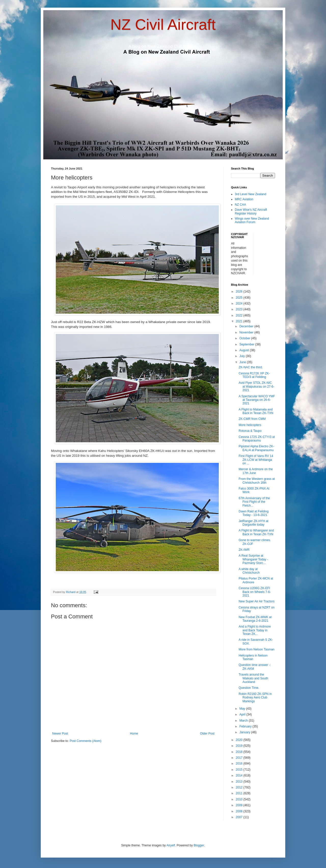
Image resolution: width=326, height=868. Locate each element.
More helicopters (250, 425)
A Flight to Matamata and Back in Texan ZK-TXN (256, 411)
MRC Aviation (244, 199)
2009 (240, 805)
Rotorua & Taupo (250, 431)
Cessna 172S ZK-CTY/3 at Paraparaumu (257, 439)
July (243, 356)
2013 (240, 782)
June (243, 362)
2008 (240, 811)
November (247, 332)
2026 (240, 292)
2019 (240, 746)
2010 (240, 799)
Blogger (199, 845)
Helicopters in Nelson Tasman (253, 657)
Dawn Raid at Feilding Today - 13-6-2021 (254, 513)
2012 (240, 787)
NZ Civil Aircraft (163, 25)
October (245, 338)
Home (134, 734)
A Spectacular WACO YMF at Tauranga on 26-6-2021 (257, 400)
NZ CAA (240, 205)
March (244, 721)
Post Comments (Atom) (85, 741)
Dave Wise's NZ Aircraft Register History (251, 211)
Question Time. (249, 688)
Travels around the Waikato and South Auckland (253, 678)
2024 (240, 303)
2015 (240, 770)
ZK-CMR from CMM (252, 419)
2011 (240, 793)
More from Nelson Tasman (257, 649)
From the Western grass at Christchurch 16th (257, 481)
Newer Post (60, 734)
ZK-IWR (244, 550)
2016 (240, 764)
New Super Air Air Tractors (257, 601)
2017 (240, 758)
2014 (240, 775)
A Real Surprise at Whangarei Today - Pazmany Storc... (253, 559)
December (247, 326)
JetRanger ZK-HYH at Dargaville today (254, 523)
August (245, 350)
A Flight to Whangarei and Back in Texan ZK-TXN (256, 532)
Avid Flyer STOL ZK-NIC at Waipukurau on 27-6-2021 (256, 386)
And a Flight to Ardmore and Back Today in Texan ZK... (255, 630)
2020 (240, 740)
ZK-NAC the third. (251, 367)
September (247, 344)
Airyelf (171, 845)
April (243, 714)
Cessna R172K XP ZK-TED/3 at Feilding (254, 375)
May (243, 709)
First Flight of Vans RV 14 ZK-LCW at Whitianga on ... (256, 460)
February (246, 726)
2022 (240, 315)
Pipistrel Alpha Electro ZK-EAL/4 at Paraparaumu (256, 448)
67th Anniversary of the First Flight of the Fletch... (254, 502)
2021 (240, 321)
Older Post (207, 734)
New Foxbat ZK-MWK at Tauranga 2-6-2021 (255, 619)
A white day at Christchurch (249, 571)
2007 (240, 817)
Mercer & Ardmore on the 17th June (256, 471)
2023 (240, 309)
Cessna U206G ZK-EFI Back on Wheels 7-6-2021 (255, 592)
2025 (240, 298)
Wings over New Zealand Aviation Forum (252, 220)
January (245, 732)
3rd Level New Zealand (250, 194)
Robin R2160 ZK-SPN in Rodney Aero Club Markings (255, 698)
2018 (240, 752)
